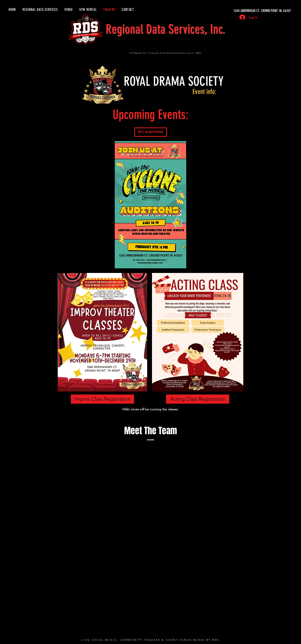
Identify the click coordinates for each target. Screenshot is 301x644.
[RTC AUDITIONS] (151, 132)
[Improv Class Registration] (102, 399)
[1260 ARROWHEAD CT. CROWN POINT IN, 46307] (248, 11)
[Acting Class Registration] (198, 399)
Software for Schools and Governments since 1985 (165, 53)
